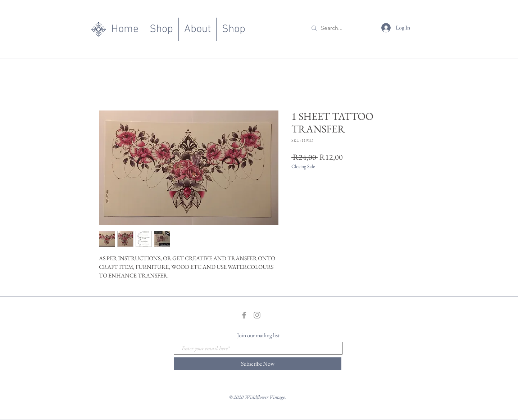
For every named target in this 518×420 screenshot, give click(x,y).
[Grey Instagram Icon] (257, 315)
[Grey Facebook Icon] (244, 315)
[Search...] (341, 28)
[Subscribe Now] (258, 364)
